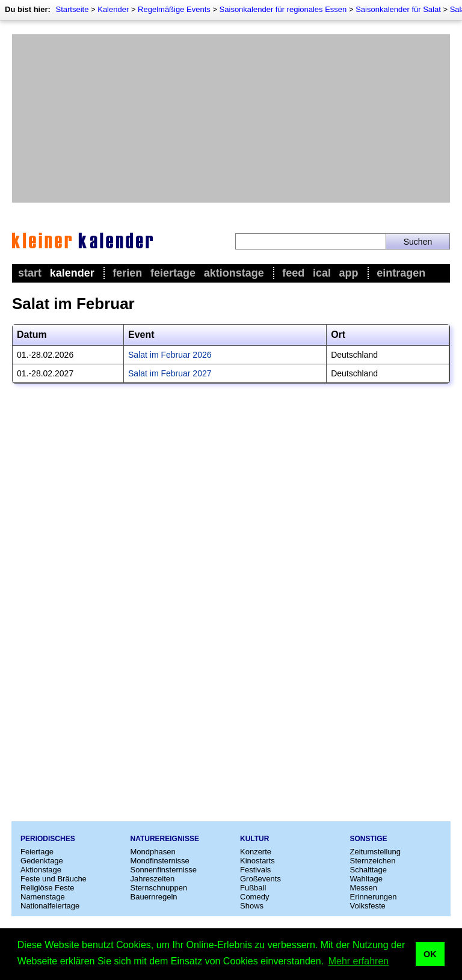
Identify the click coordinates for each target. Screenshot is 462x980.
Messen (364, 888)
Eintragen (401, 273)
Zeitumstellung (376, 852)
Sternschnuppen (159, 888)
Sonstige (369, 839)
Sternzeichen (373, 861)
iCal (322, 273)
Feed (293, 273)
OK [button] (430, 954)
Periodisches (48, 839)
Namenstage (43, 897)
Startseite (72, 9)
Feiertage (173, 273)
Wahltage (366, 879)
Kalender (113, 9)
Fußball (253, 888)
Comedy (254, 897)
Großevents (260, 879)
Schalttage (368, 870)
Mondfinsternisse (160, 861)
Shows (252, 906)
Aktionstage (234, 273)
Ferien (127, 273)
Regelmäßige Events (174, 9)
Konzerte (256, 852)
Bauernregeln (154, 897)
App (349, 273)
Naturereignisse (165, 839)
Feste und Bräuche (54, 879)
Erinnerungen (374, 897)
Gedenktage (42, 861)
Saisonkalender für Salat (398, 9)
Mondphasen (153, 852)
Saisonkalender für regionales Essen (283, 9)
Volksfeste (368, 906)
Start (30, 273)
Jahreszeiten (153, 879)
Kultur (254, 839)
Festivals (255, 870)
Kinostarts (257, 861)
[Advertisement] (231, 118)
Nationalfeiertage (50, 906)
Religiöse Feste (48, 888)
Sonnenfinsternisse (164, 870)
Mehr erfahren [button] (359, 961)
